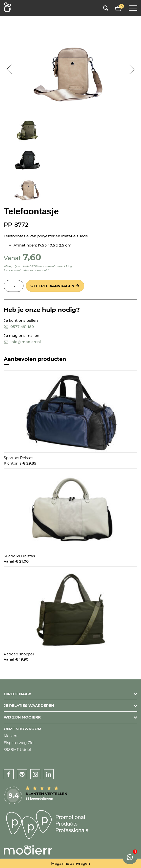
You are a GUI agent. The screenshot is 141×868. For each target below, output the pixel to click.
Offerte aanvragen (52, 286)
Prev (9, 69)
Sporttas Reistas (18, 458)
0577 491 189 (19, 327)
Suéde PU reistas (19, 556)
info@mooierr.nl (22, 342)
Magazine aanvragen (70, 863)
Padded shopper (19, 654)
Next (132, 69)
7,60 (32, 257)
